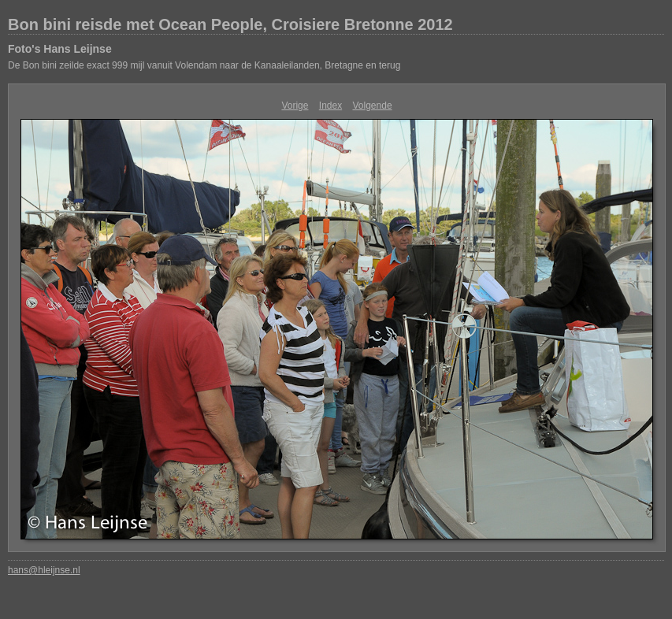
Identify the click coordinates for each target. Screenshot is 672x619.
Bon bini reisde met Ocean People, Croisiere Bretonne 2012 (230, 24)
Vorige (295, 106)
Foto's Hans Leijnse (60, 49)
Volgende (373, 106)
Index (330, 106)
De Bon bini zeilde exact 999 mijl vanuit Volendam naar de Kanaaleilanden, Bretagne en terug (204, 65)
